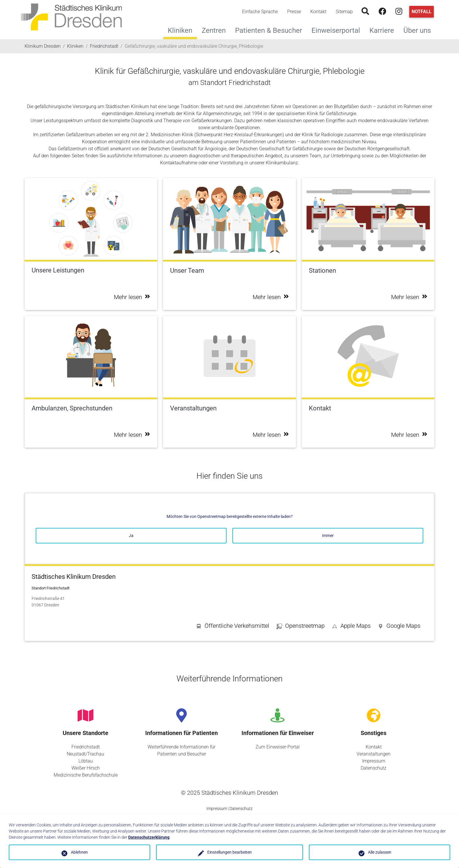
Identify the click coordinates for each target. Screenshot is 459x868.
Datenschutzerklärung (149, 837)
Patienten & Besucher (271, 30)
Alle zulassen (380, 852)
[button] (399, 627)
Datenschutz (374, 768)
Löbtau (86, 761)
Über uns (419, 30)
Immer (328, 536)
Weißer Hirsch (86, 768)
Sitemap (344, 12)
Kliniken (180, 30)
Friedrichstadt (86, 747)
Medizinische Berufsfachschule (86, 775)
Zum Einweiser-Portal (278, 747)
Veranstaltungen (374, 754)
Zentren (216, 30)
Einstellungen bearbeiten (229, 852)
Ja (131, 536)
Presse (294, 12)
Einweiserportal (338, 30)
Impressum (374, 761)
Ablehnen (79, 852)
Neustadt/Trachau (85, 754)
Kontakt (318, 12)
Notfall (422, 12)
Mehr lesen (132, 297)
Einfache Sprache (260, 12)
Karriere (384, 30)
